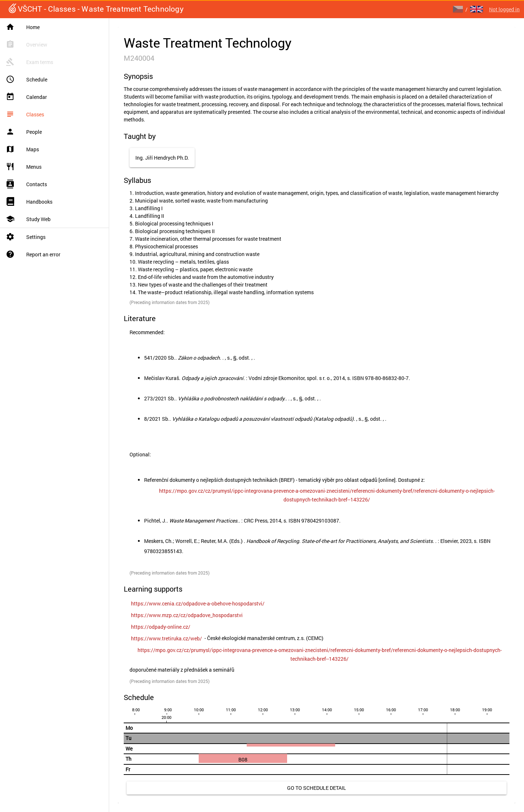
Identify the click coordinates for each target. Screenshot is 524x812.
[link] (327, 495)
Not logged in (504, 9)
